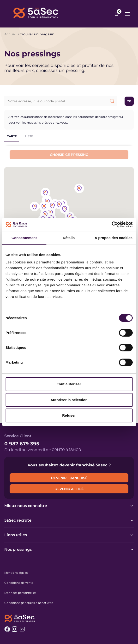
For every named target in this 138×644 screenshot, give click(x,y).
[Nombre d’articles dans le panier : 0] (116, 14)
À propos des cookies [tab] (114, 238)
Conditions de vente (19, 583)
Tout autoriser (69, 384)
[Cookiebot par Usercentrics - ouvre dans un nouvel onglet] (111, 224)
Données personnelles (20, 593)
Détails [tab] (69, 238)
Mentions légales (16, 573)
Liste (29, 136)
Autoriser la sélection (69, 400)
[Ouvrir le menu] (127, 14)
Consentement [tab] (24, 238)
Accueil (10, 34)
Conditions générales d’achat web (29, 603)
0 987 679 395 (22, 444)
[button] (65, 209)
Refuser (69, 415)
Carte (12, 136)
